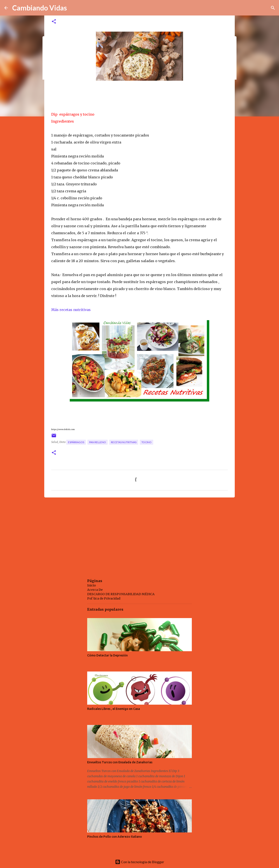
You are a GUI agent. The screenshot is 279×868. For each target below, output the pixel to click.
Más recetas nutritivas (71, 310)
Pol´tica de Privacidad (104, 598)
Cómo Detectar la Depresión (107, 655)
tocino (146, 442)
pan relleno (98, 442)
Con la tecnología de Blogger (140, 862)
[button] (54, 22)
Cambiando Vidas (40, 8)
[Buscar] (273, 8)
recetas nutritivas (124, 442)
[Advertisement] (139, 535)
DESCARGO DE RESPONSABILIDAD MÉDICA (121, 594)
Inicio (92, 585)
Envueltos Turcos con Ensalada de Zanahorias (120, 762)
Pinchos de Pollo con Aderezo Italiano (115, 837)
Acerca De (95, 590)
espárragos (76, 442)
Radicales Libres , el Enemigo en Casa (114, 709)
